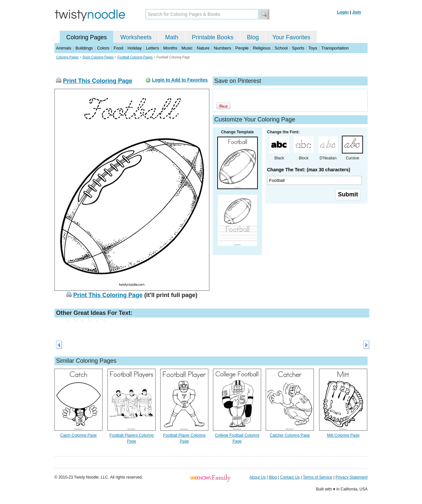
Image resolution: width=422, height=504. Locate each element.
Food (118, 48)
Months (170, 48)
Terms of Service (317, 477)
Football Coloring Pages (135, 57)
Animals (64, 48)
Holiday (135, 48)
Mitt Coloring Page (343, 435)
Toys (313, 48)
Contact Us (290, 477)
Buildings (84, 48)
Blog (253, 37)
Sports (298, 48)
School (281, 48)
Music (187, 48)
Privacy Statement (352, 477)
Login (343, 12)
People (242, 48)
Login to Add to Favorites (180, 80)
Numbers (222, 48)
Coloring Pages (87, 37)
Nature (203, 48)
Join (357, 12)
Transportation (335, 48)
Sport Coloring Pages (98, 57)
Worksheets (136, 37)
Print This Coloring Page (98, 81)
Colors (103, 48)
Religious (262, 48)
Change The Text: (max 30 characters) (309, 170)
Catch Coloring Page (79, 435)
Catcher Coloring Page (290, 435)
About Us (258, 477)
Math (172, 37)
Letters (153, 48)
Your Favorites (291, 37)
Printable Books (213, 37)
